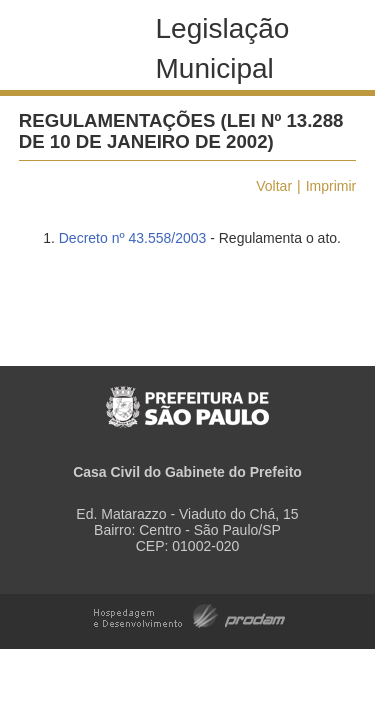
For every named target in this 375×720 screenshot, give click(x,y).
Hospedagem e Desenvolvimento (189, 614)
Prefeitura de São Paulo (187, 396)
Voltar (274, 186)
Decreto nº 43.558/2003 (133, 238)
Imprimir (331, 186)
